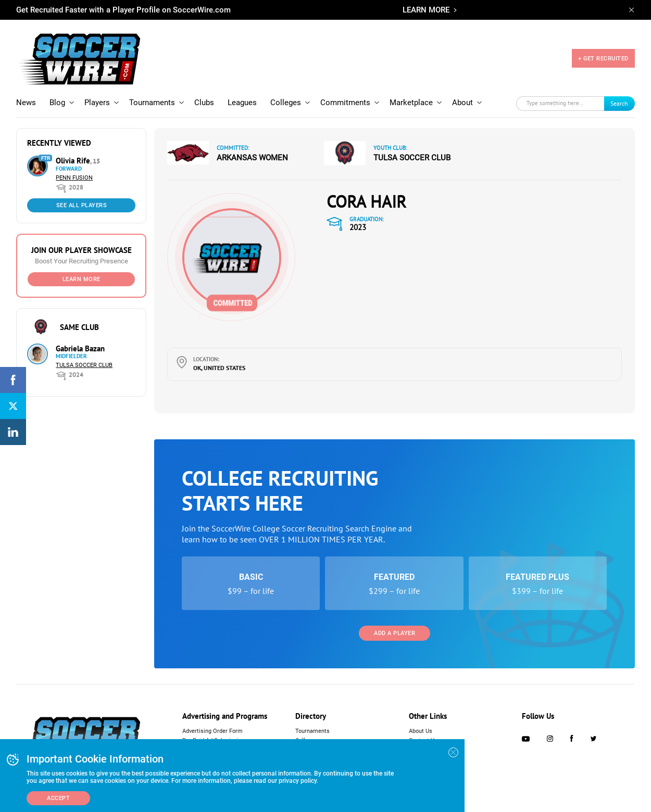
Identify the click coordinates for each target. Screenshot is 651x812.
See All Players (82, 205)
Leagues (242, 103)
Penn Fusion (74, 178)
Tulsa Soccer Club (84, 365)
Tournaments (152, 103)
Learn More (82, 279)
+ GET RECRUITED (603, 59)
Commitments (345, 103)
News (26, 103)
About (462, 103)
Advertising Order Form (212, 731)
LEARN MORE (426, 10)
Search (619, 103)
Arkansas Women (252, 158)
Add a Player (395, 633)
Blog (57, 103)
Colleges (286, 103)
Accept (58, 798)
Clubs (204, 103)
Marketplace (411, 103)
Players (97, 103)
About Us (421, 731)
